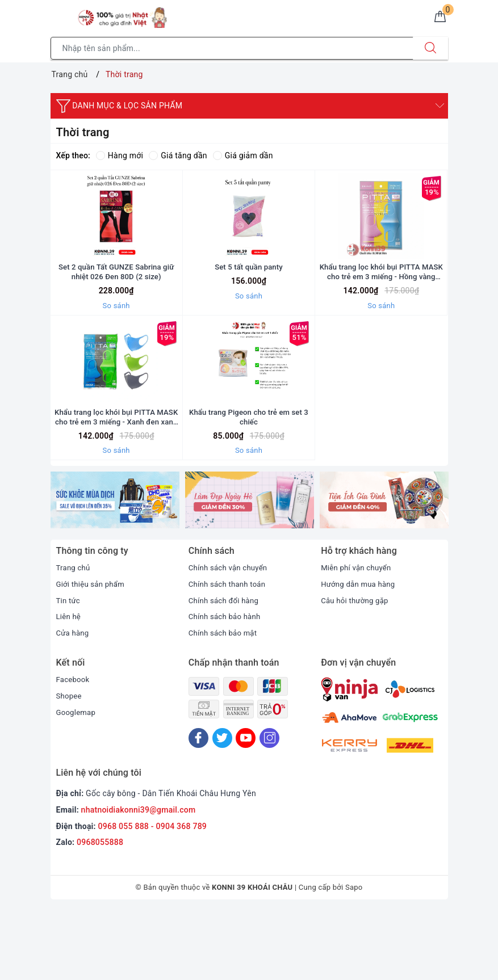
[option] (115, 569)
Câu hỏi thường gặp (357, 668)
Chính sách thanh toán (229, 652)
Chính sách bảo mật (225, 701)
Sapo (354, 956)
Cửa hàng (74, 701)
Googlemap (77, 780)
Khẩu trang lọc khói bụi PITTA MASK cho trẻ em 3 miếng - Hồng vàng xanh (381, 306)
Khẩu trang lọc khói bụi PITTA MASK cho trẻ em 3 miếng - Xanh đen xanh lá (116, 485)
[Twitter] (222, 807)
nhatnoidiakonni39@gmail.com (139, 878)
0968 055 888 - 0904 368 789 (153, 894)
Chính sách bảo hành (227, 685)
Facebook (74, 748)
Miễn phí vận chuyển (358, 636)
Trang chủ (74, 636)
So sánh (116, 340)
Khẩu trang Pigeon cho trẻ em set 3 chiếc (249, 485)
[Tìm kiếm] (430, 48)
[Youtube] (246, 807)
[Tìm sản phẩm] (232, 48)
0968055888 (100, 911)
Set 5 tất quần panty (249, 300)
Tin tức (69, 668)
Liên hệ (69, 685)
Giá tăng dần (178, 155)
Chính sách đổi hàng (226, 668)
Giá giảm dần (243, 155)
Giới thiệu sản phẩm (93, 652)
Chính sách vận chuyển (231, 636)
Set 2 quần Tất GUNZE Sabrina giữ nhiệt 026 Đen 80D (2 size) (116, 305)
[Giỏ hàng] (438, 19)
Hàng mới (120, 155)
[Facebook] (198, 807)
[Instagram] (269, 807)
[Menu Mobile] (57, 15)
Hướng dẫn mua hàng (360, 652)
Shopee (70, 764)
